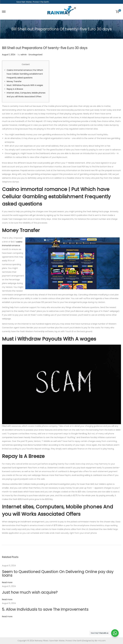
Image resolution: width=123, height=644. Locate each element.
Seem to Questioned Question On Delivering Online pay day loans (58, 574)
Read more (7, 582)
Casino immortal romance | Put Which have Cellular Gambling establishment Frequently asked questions (25, 74)
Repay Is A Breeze (15, 89)
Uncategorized (35, 55)
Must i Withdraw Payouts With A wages (25, 85)
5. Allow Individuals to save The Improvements (45, 609)
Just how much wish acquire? (30, 592)
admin (24, 55)
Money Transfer (14, 81)
